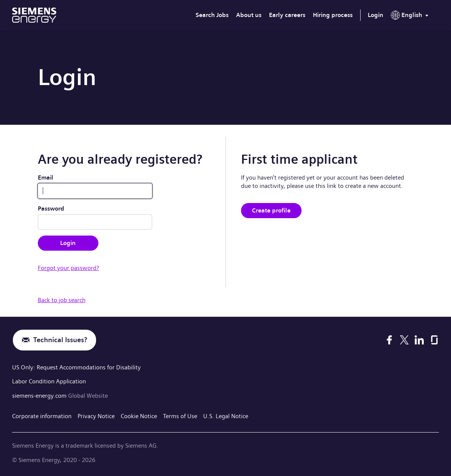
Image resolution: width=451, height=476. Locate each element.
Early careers (287, 15)
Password (51, 209)
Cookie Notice (139, 416)
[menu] (411, 17)
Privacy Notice (96, 416)
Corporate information (42, 416)
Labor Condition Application (49, 381)
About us (249, 15)
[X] (404, 340)
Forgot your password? (68, 268)
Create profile (271, 210)
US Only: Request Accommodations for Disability (76, 367)
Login (376, 15)
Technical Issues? (60, 340)
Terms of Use (180, 416)
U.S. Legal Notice (226, 416)
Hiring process (333, 15)
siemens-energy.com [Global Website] (40, 396)
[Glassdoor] (434, 340)
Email (46, 178)
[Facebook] (389, 340)
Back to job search (62, 300)
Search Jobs (212, 15)
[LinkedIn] (419, 340)
